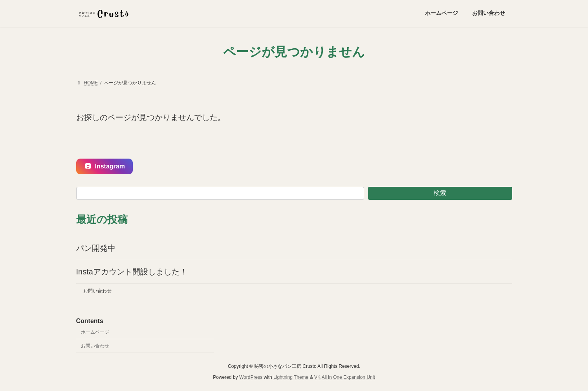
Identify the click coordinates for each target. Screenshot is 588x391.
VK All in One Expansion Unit (345, 377)
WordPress (251, 377)
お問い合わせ (97, 291)
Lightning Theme (291, 377)
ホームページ (95, 332)
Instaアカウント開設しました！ (132, 272)
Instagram (104, 166)
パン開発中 (96, 248)
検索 (440, 193)
